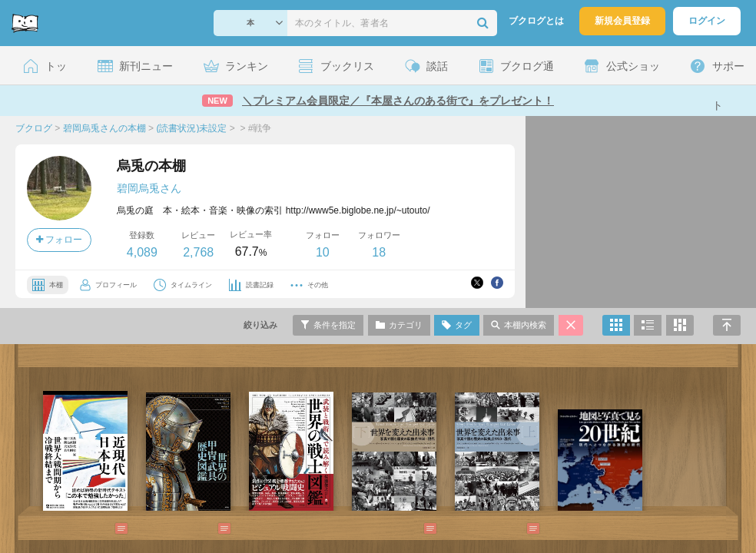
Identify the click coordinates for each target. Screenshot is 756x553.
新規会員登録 (622, 21)
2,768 (198, 252)
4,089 (142, 252)
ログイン (707, 21)
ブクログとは (536, 21)
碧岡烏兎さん (149, 188)
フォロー (59, 240)
